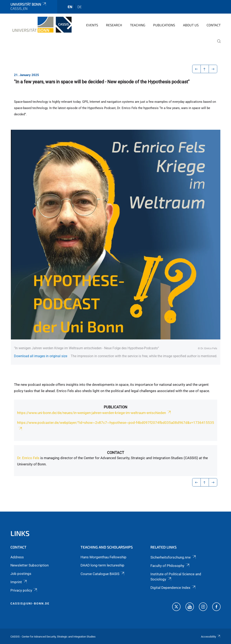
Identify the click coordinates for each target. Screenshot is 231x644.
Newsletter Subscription (30, 565)
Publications (164, 25)
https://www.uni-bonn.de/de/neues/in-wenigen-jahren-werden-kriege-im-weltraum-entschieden (94, 413)
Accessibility (211, 637)
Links (20, 533)
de (80, 7)
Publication (115, 407)
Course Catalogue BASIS (103, 574)
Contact (214, 25)
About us (191, 25)
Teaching (138, 25)
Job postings (21, 574)
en (70, 7)
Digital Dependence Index (173, 588)
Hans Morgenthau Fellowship (104, 557)
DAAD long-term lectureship (102, 565)
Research (114, 25)
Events (92, 25)
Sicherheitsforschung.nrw (173, 557)
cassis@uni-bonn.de (30, 603)
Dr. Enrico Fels (28, 458)
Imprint (19, 582)
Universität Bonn (29, 4)
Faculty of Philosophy (170, 566)
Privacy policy (24, 590)
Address (17, 557)
